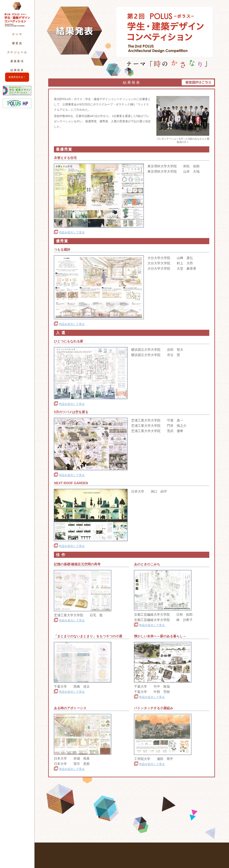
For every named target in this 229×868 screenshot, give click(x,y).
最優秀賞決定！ (17, 77)
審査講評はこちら (198, 82)
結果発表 (17, 70)
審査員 (17, 43)
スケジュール (17, 52)
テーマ (17, 34)
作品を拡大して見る (72, 232)
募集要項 (17, 61)
